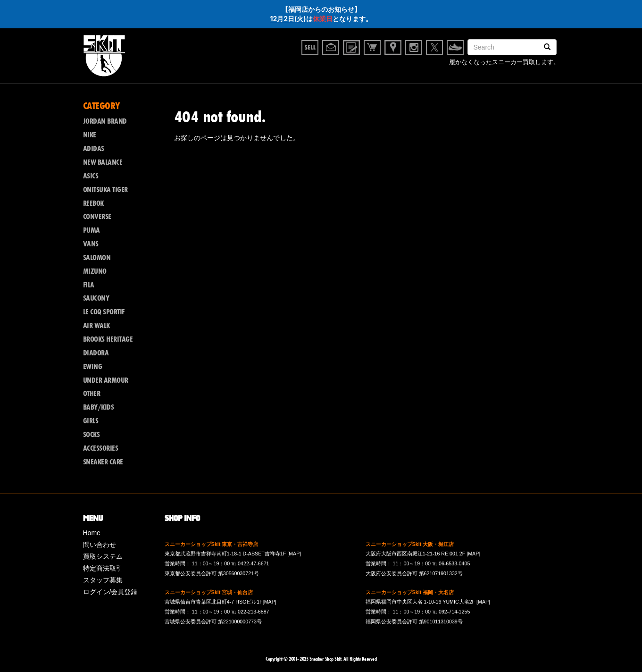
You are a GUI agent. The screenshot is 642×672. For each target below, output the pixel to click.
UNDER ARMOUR (106, 380)
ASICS (91, 176)
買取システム (103, 556)
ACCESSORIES (101, 448)
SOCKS (92, 435)
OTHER (92, 394)
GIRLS (91, 421)
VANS (91, 244)
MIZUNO (95, 271)
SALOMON (97, 258)
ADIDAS (94, 149)
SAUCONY (96, 298)
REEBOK (93, 203)
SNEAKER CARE (103, 462)
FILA (89, 285)
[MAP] (294, 554)
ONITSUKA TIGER (105, 190)
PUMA (92, 230)
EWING (93, 367)
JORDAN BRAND (105, 121)
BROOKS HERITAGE (108, 339)
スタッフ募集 (103, 580)
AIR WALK (96, 326)
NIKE (90, 135)
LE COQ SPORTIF (104, 312)
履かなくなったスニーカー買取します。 (504, 64)
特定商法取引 (103, 568)
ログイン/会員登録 (110, 592)
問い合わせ (100, 545)
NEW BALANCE (103, 162)
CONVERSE (97, 217)
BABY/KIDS (99, 407)
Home (92, 533)
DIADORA (96, 353)
